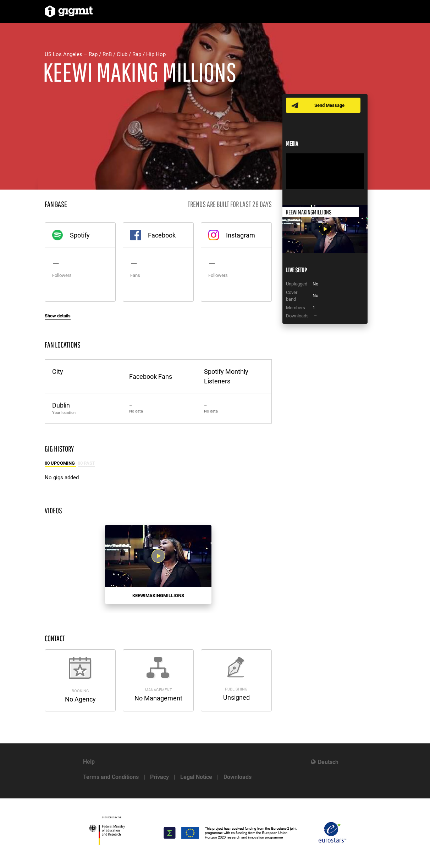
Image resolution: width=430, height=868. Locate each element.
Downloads (238, 777)
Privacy (159, 777)
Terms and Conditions (111, 777)
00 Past (86, 463)
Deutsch (328, 762)
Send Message (329, 105)
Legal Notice (196, 777)
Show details (58, 316)
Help (89, 762)
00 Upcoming (60, 463)
